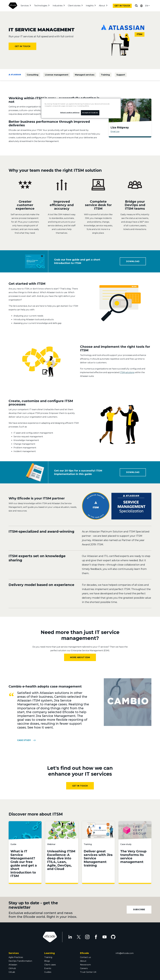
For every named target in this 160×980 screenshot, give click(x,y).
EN (147, 6)
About (102, 6)
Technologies (41, 6)
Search (136, 6)
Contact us (85, 957)
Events (48, 968)
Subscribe (139, 910)
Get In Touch (80, 786)
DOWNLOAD (133, 261)
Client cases (50, 965)
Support (121, 75)
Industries (58, 6)
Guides (48, 972)
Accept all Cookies (90, 113)
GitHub (12, 968)
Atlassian (13, 965)
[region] (81, 108)
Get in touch (122, 6)
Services (25, 6)
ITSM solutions (127, 372)
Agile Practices (16, 957)
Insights (90, 6)
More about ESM (80, 657)
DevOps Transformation (20, 961)
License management (57, 75)
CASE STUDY (24, 740)
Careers (84, 968)
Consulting (33, 75)
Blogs (47, 961)
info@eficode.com (125, 953)
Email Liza (115, 131)
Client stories (74, 6)
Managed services (85, 75)
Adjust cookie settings (70, 113)
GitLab (12, 972)
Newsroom (85, 965)
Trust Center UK (88, 972)
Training (105, 75)
